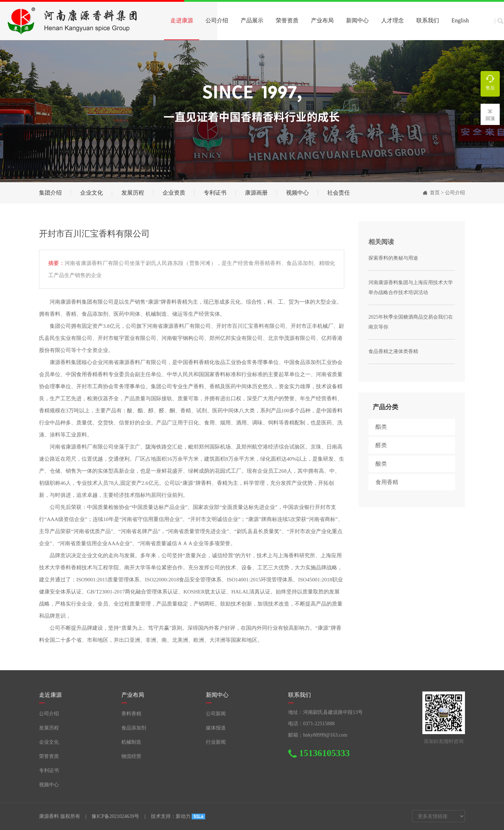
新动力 (183, 816)
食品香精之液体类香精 (393, 351)
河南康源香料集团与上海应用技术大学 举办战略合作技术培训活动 (411, 287)
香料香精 (131, 714)
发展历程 (133, 193)
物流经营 (131, 756)
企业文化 (92, 193)
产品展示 (252, 20)
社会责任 (339, 193)
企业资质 (174, 193)
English (460, 20)
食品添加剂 (134, 728)
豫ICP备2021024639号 (115, 816)
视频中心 (297, 193)
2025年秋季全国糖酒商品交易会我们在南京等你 (411, 322)
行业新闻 (216, 742)
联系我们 (428, 20)
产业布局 (322, 20)
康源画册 (256, 193)
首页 (435, 193)
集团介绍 (50, 193)
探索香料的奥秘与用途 (393, 258)
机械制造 (131, 742)
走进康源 (182, 20)
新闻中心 (357, 20)
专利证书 (215, 193)
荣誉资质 (287, 20)
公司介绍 (217, 20)
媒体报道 (216, 728)
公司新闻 (216, 714)
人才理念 (393, 20)
